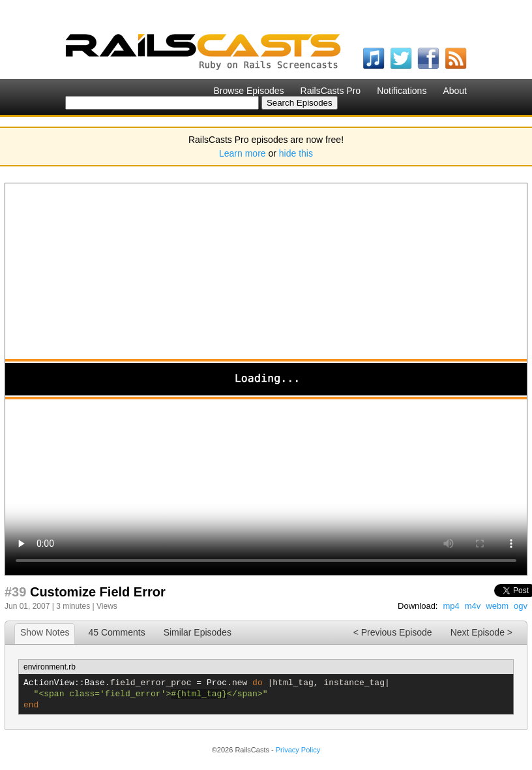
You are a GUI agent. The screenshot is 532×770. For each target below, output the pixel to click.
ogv (521, 606)
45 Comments (116, 632)
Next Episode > (481, 632)
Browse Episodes (248, 91)
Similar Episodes (198, 632)
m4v (473, 606)
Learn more (243, 153)
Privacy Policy (298, 750)
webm (497, 606)
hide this (296, 153)
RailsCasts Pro (331, 91)
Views (107, 606)
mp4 (451, 606)
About (455, 91)
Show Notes (45, 632)
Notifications (402, 91)
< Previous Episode (393, 632)
